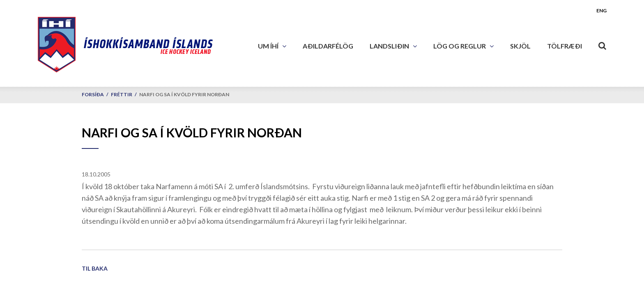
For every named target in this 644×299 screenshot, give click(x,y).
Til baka (95, 268)
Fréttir (122, 94)
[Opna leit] (603, 44)
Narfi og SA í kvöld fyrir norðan (184, 94)
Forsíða (93, 94)
